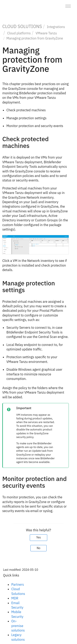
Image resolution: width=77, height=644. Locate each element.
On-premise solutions (18, 626)
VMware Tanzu (46, 33)
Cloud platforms (19, 33)
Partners (18, 584)
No (39, 548)
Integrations (56, 27)
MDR (15, 598)
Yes (38, 537)
